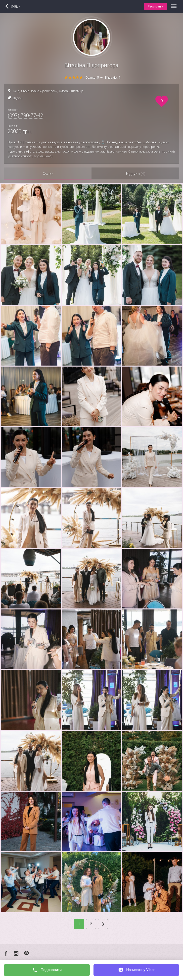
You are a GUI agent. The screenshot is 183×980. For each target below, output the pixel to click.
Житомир (76, 91)
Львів (25, 91)
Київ (16, 91)
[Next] (103, 924)
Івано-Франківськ (44, 91)
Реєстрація (156, 6)
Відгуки (136, 173)
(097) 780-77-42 (25, 115)
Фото (48, 173)
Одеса (63, 91)
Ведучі (18, 98)
